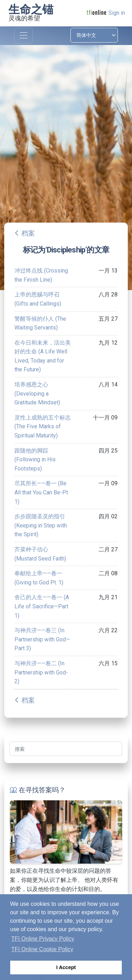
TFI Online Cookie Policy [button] (42, 949)
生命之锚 (31, 9)
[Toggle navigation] (23, 36)
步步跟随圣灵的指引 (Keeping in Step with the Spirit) (41, 525)
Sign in (117, 13)
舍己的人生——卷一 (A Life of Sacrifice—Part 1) (42, 606)
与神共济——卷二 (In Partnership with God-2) (41, 672)
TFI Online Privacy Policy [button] (43, 939)
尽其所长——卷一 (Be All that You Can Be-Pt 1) (41, 492)
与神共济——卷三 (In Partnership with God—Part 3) (42, 639)
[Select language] (94, 35)
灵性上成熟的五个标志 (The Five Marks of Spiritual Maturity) (43, 427)
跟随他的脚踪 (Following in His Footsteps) (35, 460)
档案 (28, 233)
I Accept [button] (66, 967)
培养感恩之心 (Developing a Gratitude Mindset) (37, 393)
